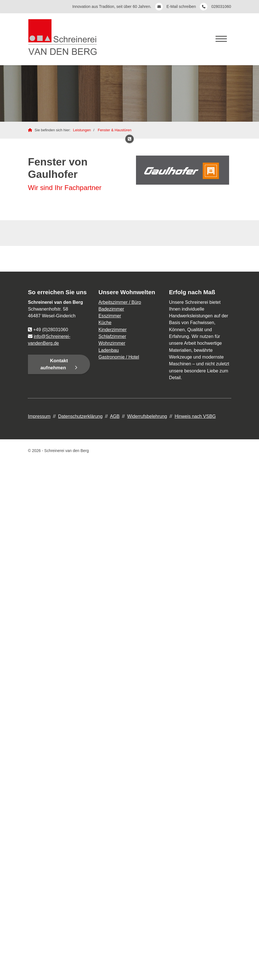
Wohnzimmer (112, 343)
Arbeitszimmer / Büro (120, 302)
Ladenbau (109, 350)
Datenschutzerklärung (80, 416)
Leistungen (82, 130)
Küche (105, 322)
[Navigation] (221, 39)
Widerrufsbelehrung (147, 416)
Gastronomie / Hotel (119, 357)
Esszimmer (110, 316)
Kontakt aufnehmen (54, 364)
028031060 (221, 6)
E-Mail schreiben (182, 6)
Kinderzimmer (113, 329)
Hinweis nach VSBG (195, 416)
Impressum (39, 416)
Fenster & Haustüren (115, 130)
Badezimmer (111, 309)
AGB (115, 416)
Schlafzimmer (112, 336)
